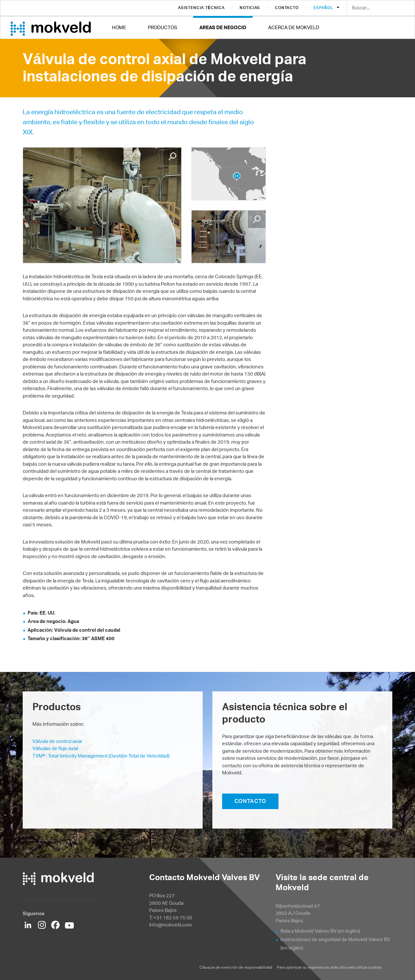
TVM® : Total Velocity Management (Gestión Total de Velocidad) (101, 756)
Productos (163, 27)
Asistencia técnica (201, 8)
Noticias (250, 8)
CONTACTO (250, 801)
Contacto (287, 8)
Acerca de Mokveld (294, 27)
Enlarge (172, 156)
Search (405, 8)
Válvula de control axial (57, 741)
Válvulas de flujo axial (55, 748)
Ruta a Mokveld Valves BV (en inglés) (320, 931)
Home (119, 27)
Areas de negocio (223, 27)
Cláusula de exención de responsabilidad (236, 967)
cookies (375, 967)
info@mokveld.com (171, 925)
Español (324, 8)
